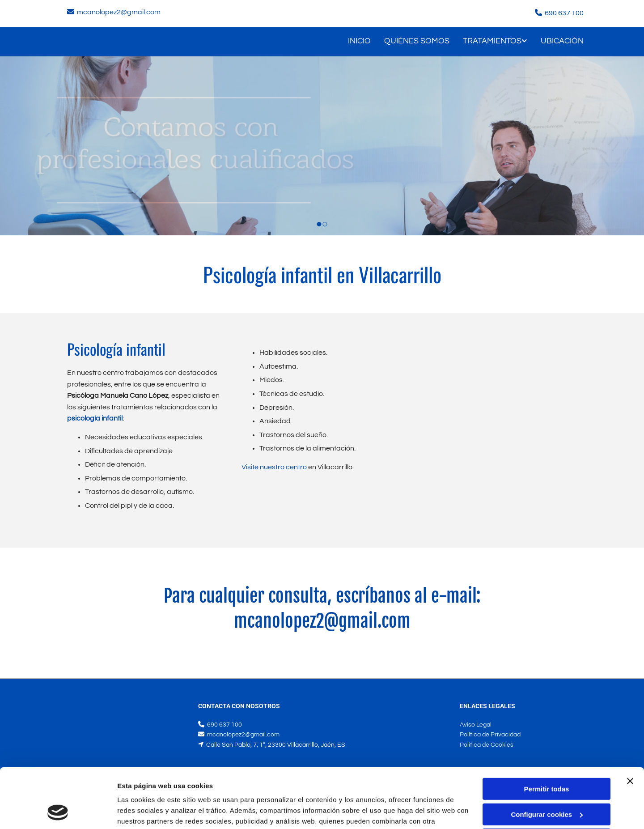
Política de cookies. (183, 787)
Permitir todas (547, 733)
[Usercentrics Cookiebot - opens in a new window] (58, 812)
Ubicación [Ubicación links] (562, 41)
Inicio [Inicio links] (359, 41)
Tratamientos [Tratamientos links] (492, 41)
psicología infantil (95, 418)
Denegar (547, 784)
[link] (488, 42)
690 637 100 (564, 13)
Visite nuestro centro (274, 467)
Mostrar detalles (143, 811)
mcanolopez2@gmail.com (119, 12)
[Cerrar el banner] (630, 725)
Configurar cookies (547, 758)
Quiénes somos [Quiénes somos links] (417, 41)
